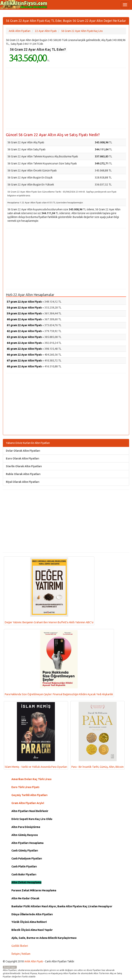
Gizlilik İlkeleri (20, 946)
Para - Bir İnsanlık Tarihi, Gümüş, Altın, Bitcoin (98, 735)
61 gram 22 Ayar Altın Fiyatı (24, 325)
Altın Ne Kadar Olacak (25, 898)
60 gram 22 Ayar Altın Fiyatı (24, 319)
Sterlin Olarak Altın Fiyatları (24, 466)
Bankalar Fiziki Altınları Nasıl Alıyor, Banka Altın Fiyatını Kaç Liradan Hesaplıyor (62, 906)
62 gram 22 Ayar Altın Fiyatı (24, 331)
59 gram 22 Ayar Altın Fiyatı (24, 313)
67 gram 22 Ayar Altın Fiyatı (24, 361)
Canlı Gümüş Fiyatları (25, 851)
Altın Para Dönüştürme (26, 827)
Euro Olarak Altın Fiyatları (23, 458)
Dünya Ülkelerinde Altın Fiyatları (32, 914)
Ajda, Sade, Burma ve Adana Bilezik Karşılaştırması (44, 938)
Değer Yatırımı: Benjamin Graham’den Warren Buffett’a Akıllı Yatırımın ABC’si (49, 591)
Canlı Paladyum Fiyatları (27, 858)
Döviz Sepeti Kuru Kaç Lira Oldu (32, 819)
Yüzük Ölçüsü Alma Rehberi (29, 922)
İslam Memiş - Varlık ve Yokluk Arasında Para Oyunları (36, 735)
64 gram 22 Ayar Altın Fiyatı (24, 343)
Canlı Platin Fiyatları (24, 866)
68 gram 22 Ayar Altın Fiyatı (24, 366)
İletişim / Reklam (21, 954)
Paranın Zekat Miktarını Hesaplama (34, 890)
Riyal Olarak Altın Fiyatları (23, 482)
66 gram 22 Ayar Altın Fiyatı (24, 355)
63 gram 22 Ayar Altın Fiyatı (24, 337)
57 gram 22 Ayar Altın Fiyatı (24, 302)
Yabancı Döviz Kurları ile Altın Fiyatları (28, 443)
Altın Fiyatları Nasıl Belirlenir (30, 811)
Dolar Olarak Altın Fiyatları (23, 451)
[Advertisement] (66, 98)
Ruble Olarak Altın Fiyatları (23, 474)
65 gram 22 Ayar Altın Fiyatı (24, 349)
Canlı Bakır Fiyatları (24, 874)
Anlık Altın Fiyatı (34, 961)
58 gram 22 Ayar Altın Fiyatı (24, 308)
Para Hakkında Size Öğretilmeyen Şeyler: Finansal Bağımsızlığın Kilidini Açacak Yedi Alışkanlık (59, 663)
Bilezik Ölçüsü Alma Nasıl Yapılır (32, 930)
